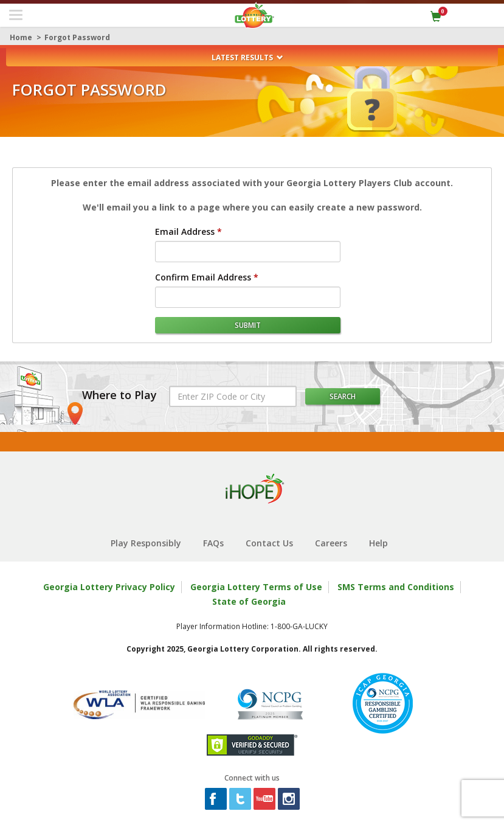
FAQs (213, 543)
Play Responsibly (146, 543)
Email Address (185, 231)
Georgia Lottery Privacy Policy (109, 587)
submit (248, 325)
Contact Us (269, 543)
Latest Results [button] (247, 57)
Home (21, 37)
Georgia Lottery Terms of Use (256, 587)
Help (378, 543)
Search (343, 396)
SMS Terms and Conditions (396, 587)
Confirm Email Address (203, 277)
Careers (331, 543)
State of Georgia (249, 601)
